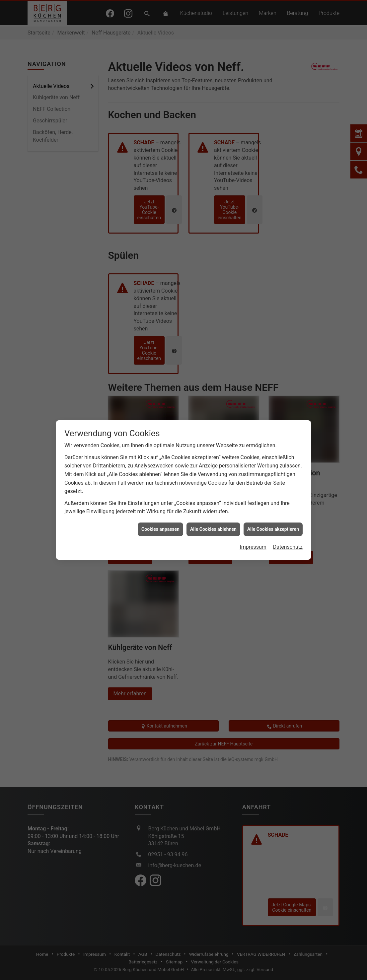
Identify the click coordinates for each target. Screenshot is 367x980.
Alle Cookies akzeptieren (273, 523)
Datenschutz (288, 541)
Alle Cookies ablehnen (213, 523)
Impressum (253, 541)
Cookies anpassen (160, 523)
